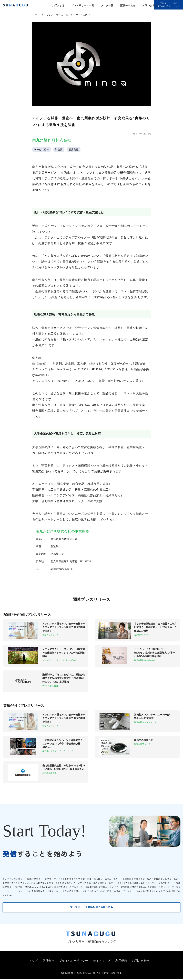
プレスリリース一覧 (83, 5)
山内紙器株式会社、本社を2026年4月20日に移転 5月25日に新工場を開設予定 (64, 767)
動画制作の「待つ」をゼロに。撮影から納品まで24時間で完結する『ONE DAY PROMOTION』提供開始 (64, 678)
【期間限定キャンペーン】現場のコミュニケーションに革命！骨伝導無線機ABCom (64, 744)
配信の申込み (128, 5)
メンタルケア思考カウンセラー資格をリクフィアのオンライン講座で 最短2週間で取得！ (64, 627)
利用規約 (121, 962)
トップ (36, 15)
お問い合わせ (150, 5)
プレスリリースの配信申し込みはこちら (169, 5)
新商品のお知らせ (144, 740)
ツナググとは (57, 5)
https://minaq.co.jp (62, 569)
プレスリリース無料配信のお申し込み (92, 908)
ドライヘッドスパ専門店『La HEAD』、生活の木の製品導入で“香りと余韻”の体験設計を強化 (155, 653)
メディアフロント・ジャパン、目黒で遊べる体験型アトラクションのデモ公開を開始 (64, 653)
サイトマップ (102, 962)
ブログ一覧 (107, 5)
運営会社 (48, 962)
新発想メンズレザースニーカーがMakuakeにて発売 (152, 716)
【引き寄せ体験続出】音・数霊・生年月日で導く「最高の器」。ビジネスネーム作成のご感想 (155, 627)
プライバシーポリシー (74, 962)
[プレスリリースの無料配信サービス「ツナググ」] (16, 6)
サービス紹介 (83, 15)
